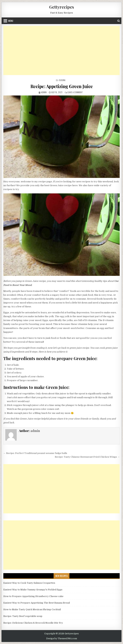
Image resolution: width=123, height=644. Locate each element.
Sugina (62, 80)
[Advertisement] (61, 50)
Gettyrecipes (62, 7)
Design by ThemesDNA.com (62, 639)
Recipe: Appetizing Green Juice (62, 86)
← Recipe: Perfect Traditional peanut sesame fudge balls (35, 453)
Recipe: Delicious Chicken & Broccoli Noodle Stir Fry (33, 623)
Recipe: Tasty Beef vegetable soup (23, 616)
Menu (11, 21)
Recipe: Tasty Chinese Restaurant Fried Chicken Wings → (87, 457)
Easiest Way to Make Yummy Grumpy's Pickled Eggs (33, 590)
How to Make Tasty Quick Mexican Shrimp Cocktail (32, 609)
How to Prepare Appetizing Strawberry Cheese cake (33, 596)
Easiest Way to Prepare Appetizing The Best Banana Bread (37, 603)
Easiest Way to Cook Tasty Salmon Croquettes (29, 583)
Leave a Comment (75, 92)
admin (44, 92)
